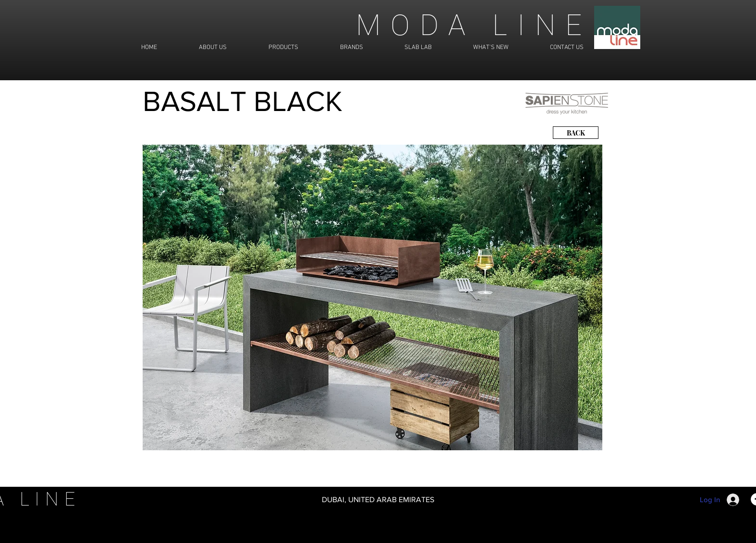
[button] (372, 297)
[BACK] (576, 133)
